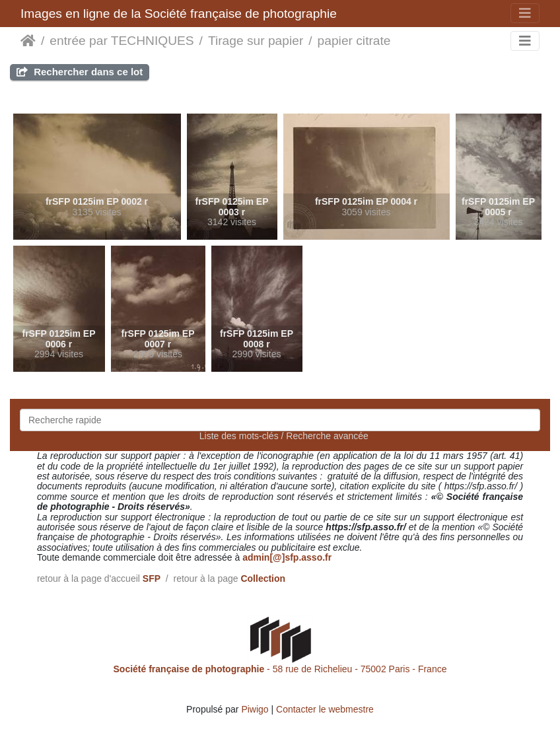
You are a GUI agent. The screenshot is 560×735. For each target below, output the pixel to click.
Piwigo (255, 709)
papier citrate (354, 41)
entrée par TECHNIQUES (122, 41)
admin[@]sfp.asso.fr (287, 557)
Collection (263, 578)
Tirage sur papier (256, 41)
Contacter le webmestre (325, 709)
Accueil (28, 41)
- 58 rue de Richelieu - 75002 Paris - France (280, 669)
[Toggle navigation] (525, 13)
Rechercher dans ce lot (80, 72)
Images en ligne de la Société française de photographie (179, 14)
